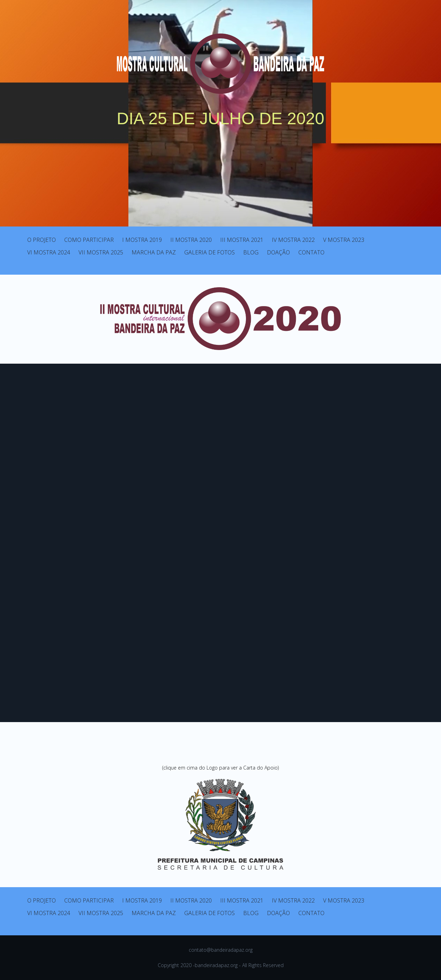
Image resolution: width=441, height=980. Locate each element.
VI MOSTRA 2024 (49, 252)
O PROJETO (42, 240)
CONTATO (311, 252)
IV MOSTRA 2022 (293, 240)
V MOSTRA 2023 (344, 240)
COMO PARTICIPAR (89, 240)
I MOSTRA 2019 (142, 240)
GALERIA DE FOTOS (210, 252)
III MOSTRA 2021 (242, 240)
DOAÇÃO (278, 252)
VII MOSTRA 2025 (101, 252)
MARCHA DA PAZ (154, 252)
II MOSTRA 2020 (191, 240)
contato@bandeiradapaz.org (221, 950)
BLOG (251, 252)
